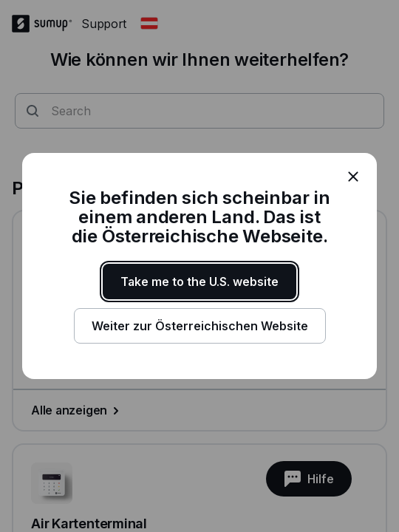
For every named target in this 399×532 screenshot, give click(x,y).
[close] (353, 177)
